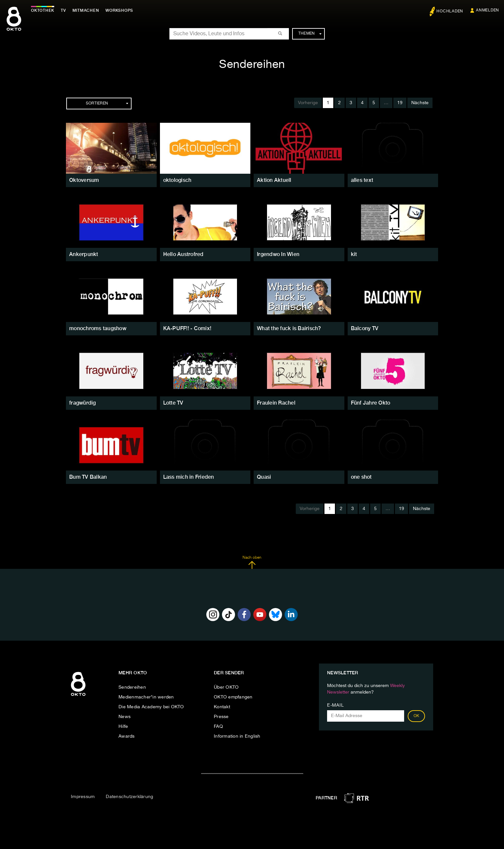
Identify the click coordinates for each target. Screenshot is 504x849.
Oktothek (43, 10)
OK (417, 716)
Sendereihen (132, 687)
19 (400, 103)
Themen (310, 34)
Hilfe (123, 727)
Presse (221, 717)
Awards (127, 736)
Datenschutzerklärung (129, 797)
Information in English (237, 736)
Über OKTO (226, 687)
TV (63, 10)
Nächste (420, 103)
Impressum (83, 797)
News (125, 717)
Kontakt (222, 707)
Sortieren (107, 104)
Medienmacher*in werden (146, 697)
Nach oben (252, 562)
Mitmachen (86, 10)
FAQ (218, 727)
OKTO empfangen (233, 697)
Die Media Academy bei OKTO (151, 707)
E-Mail (335, 705)
